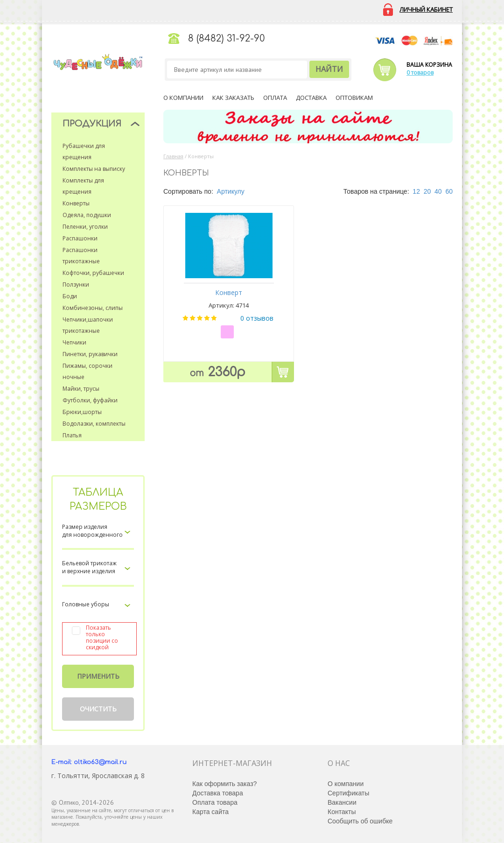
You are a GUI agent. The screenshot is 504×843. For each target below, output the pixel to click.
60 (449, 191)
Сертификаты (348, 793)
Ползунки (76, 285)
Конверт (229, 292)
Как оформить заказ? (224, 784)
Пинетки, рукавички (90, 354)
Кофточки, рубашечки (93, 273)
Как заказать (233, 98)
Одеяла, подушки (87, 215)
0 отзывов (257, 318)
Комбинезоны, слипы (93, 308)
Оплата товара (215, 802)
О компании (183, 98)
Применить (98, 676)
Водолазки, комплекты (94, 424)
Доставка (311, 98)
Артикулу (231, 191)
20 (427, 191)
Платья (72, 435)
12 (416, 191)
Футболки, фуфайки (90, 400)
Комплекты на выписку (94, 169)
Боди (70, 296)
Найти (329, 69)
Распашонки (80, 238)
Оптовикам (354, 98)
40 (438, 191)
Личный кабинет (426, 9)
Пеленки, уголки (85, 227)
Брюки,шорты (82, 412)
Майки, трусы (81, 389)
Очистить (98, 709)
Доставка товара (218, 793)
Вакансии (342, 802)
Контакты (342, 812)
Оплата (275, 98)
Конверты (76, 203)
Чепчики (74, 342)
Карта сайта (210, 812)
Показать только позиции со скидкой (102, 638)
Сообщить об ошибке (360, 821)
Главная (173, 156)
